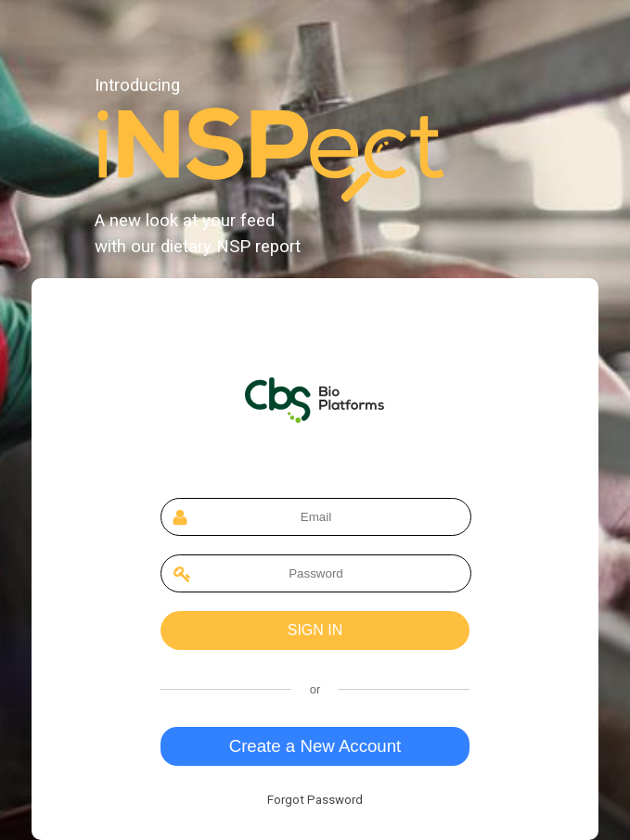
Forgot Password (315, 800)
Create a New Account (315, 746)
